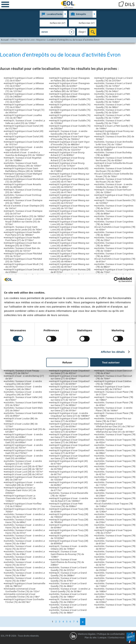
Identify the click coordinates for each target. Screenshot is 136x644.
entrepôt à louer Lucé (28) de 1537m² (24, 472)
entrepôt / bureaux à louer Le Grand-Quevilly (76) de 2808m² (69, 574)
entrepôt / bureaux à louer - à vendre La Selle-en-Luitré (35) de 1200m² (25, 122)
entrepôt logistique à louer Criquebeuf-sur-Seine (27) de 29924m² (70, 441)
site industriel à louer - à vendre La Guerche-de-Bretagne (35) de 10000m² (25, 154)
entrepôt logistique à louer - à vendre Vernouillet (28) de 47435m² (24, 484)
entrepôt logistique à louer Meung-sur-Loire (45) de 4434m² (70, 260)
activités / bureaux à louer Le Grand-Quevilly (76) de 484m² (69, 585)
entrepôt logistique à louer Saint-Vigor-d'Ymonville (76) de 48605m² (70, 143)
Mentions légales (87, 634)
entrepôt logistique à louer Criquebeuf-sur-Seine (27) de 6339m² (70, 383)
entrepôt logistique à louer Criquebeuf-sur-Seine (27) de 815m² (70, 446)
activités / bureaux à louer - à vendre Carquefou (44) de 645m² (24, 383)
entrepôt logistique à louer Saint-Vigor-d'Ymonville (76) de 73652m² (70, 138)
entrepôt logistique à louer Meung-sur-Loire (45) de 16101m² (70, 234)
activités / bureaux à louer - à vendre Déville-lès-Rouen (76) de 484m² (114, 186)
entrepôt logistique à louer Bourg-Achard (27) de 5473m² (68, 159)
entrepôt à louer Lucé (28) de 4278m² (24, 466)
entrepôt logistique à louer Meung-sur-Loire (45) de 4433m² (70, 196)
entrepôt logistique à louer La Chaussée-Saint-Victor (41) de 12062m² (21, 498)
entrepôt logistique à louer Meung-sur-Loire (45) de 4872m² (70, 255)
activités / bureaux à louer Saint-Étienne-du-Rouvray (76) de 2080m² (67, 562)
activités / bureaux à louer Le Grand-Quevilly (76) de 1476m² (114, 85)
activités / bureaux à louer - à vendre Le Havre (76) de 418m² (25, 526)
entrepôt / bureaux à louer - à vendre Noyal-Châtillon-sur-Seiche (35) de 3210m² (24, 222)
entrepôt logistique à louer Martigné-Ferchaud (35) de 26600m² (24, 175)
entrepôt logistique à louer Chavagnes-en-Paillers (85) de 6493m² (70, 79)
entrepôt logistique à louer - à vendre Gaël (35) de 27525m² (24, 452)
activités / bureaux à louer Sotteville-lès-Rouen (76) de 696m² (114, 170)
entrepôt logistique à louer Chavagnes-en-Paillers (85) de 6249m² (70, 85)
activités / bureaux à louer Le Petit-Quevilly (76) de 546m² (113, 90)
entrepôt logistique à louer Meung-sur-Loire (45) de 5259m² (70, 228)
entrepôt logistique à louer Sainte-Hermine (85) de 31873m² (113, 388)
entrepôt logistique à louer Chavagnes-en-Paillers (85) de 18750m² (70, 90)
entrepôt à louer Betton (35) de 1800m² (25, 216)
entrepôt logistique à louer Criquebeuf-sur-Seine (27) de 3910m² (70, 409)
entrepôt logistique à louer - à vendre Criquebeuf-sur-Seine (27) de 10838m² (70, 414)
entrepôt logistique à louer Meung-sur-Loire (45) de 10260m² (70, 223)
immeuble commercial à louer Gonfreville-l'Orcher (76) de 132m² (22, 590)
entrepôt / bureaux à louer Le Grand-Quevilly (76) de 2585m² (69, 601)
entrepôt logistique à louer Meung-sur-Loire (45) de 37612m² (70, 202)
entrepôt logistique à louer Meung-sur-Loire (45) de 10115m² (70, 207)
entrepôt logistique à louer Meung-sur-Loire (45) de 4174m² (70, 180)
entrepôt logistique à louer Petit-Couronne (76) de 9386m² (67, 505)
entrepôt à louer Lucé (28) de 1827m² (24, 469)
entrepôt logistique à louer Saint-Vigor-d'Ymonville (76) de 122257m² (70, 148)
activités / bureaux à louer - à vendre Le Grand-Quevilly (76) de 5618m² (70, 590)
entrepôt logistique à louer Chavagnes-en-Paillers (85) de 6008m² (70, 95)
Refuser (67, 362)
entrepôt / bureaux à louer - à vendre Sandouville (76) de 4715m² (69, 132)
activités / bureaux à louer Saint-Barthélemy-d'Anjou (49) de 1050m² (23, 164)
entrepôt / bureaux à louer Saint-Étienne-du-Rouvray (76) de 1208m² (67, 554)
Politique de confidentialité (111, 634)
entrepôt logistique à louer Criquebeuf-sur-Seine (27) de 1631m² (70, 393)
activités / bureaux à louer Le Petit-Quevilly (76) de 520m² (113, 111)
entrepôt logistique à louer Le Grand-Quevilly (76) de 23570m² (114, 79)
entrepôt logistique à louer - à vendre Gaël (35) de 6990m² (24, 441)
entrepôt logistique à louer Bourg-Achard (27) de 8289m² (68, 154)
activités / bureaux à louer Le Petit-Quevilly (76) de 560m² (113, 95)
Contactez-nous (116, 638)
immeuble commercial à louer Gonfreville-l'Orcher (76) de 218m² (22, 595)
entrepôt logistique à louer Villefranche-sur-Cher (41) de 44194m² (115, 430)
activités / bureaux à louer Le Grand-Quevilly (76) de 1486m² (69, 595)
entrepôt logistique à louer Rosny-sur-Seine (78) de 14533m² (115, 132)
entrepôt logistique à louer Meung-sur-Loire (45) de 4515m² (70, 266)
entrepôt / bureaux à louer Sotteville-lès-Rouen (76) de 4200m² (114, 159)
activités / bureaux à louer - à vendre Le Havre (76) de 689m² (25, 521)
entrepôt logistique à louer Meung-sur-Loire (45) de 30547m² (70, 186)
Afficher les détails (113, 352)
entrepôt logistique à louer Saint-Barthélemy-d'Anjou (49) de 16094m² (24, 170)
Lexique (102, 638)
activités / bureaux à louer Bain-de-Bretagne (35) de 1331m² (23, 250)
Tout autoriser (111, 362)
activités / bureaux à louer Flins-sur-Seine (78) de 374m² (114, 420)
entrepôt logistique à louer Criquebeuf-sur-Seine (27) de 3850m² (70, 404)
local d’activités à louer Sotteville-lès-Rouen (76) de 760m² (115, 175)
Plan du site (90, 638)
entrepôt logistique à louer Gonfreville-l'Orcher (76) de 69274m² (25, 601)
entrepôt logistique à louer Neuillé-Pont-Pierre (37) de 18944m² (23, 234)
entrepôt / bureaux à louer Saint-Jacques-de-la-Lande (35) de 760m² (24, 228)
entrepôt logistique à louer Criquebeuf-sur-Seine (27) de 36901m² (70, 457)
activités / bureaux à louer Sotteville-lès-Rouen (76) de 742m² (114, 180)
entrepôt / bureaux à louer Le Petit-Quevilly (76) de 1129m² (113, 117)
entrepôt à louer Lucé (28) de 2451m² (24, 474)
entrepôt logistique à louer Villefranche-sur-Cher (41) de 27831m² (115, 425)
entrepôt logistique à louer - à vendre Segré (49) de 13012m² (24, 148)
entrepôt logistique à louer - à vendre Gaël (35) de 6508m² (24, 436)
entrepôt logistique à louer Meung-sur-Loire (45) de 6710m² (70, 250)
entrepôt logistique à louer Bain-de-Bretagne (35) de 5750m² (23, 244)
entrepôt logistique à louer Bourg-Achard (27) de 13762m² (68, 164)
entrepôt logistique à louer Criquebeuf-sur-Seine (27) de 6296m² (70, 377)
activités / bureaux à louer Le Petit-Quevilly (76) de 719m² (113, 122)
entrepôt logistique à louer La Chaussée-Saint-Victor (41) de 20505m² (21, 490)
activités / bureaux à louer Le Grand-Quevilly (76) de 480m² (69, 611)
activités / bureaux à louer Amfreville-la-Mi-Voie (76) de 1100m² (115, 143)
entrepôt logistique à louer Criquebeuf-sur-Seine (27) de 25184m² (70, 388)
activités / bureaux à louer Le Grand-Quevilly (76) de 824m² (69, 606)
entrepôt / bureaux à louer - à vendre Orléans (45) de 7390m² (69, 548)
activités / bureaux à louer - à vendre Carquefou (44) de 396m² (24, 388)
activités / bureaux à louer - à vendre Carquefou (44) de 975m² (24, 393)
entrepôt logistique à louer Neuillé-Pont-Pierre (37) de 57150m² (23, 239)
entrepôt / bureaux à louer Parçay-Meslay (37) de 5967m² (22, 372)
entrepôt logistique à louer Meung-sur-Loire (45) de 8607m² (70, 244)
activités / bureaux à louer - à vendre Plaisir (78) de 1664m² (114, 409)
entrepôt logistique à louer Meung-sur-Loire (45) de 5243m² (70, 218)
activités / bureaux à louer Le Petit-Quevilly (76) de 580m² (113, 106)
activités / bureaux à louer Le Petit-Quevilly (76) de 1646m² (113, 101)
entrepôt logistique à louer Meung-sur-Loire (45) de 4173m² (70, 175)
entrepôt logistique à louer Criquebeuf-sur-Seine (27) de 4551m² (70, 372)
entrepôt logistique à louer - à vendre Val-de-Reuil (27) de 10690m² (69, 500)
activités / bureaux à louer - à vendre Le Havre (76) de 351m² (25, 516)
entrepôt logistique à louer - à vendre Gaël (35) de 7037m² (24, 446)
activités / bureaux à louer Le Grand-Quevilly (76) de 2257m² (69, 569)
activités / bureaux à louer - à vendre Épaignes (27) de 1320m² (24, 462)
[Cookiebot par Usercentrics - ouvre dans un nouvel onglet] (116, 280)
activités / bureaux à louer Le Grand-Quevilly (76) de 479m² (69, 579)
